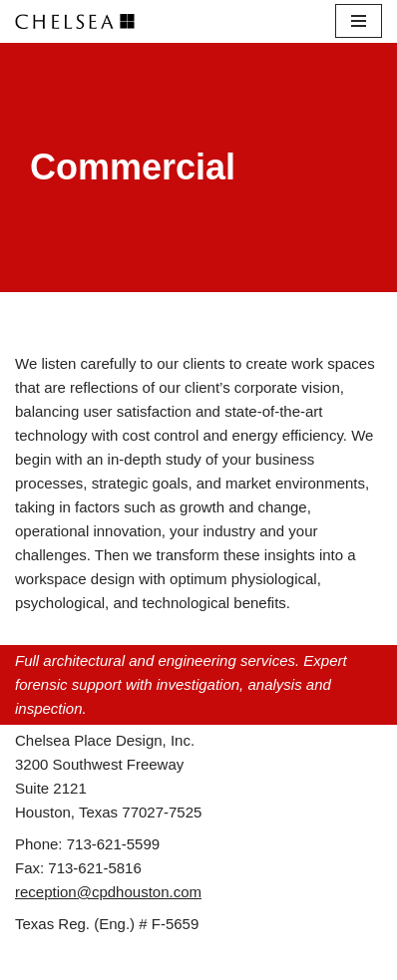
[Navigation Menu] (359, 21)
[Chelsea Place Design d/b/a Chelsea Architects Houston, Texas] (80, 21)
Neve (114, 960)
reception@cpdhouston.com (108, 892)
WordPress (263, 960)
